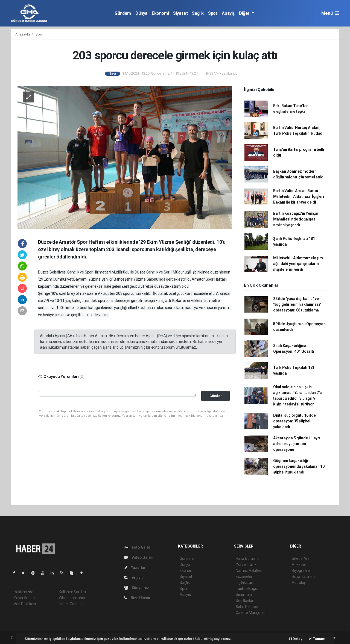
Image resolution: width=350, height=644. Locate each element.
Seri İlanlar (245, 601)
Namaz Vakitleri (249, 571)
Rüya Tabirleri (303, 577)
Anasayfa (23, 34)
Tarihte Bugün (248, 589)
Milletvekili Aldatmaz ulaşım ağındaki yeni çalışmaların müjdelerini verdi (298, 264)
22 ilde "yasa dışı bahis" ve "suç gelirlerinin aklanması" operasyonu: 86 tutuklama (297, 304)
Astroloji (299, 583)
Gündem (123, 13)
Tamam (317, 639)
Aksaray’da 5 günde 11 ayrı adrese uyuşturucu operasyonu (297, 444)
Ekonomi (160, 13)
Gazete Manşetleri (251, 613)
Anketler (299, 564)
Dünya (141, 13)
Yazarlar (135, 567)
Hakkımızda (24, 592)
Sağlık (198, 13)
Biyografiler (301, 571)
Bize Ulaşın (137, 598)
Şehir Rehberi (247, 607)
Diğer (245, 13)
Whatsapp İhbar (72, 598)
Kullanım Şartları (72, 592)
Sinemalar (244, 595)
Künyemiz (137, 588)
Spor (213, 13)
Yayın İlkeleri (24, 598)
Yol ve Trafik (246, 564)
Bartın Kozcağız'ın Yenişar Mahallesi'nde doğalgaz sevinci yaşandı (296, 219)
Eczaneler (244, 577)
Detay (296, 639)
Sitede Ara (301, 558)
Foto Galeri (138, 547)
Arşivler (135, 578)
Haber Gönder (70, 604)
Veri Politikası (25, 604)
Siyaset (180, 13)
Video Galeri (139, 557)
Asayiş (228, 13)
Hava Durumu (247, 558)
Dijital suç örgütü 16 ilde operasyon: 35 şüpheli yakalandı (294, 421)
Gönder (216, 396)
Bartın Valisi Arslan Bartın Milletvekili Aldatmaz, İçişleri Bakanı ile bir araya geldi (299, 196)
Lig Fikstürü (245, 583)
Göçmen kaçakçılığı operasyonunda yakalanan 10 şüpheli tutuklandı (299, 466)
